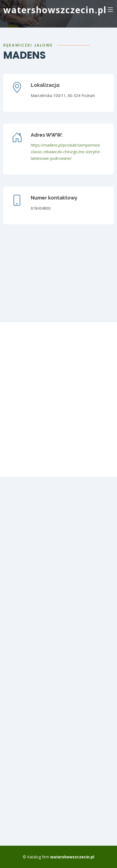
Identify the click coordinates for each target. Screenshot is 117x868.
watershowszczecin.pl (55, 10)
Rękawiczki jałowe (28, 45)
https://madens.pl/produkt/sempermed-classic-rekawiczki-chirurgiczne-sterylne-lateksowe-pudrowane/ (66, 152)
